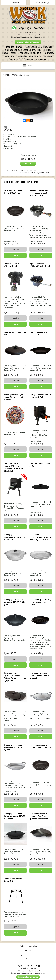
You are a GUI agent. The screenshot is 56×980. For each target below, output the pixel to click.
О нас (28, 959)
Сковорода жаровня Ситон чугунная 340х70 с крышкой (15, 816)
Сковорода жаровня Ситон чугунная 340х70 (40, 746)
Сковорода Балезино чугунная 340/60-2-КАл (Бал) (15, 602)
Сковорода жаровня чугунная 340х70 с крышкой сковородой (39, 816)
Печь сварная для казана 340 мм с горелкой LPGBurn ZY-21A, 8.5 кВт (14, 467)
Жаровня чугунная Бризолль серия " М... (21, 170)
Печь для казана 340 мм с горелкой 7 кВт (40, 396)
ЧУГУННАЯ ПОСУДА (11, 75)
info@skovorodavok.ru (28, 946)
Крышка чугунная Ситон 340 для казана (15, 334)
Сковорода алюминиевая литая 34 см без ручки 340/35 (40, 537)
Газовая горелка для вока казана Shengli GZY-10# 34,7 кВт (39, 193)
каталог (28, 950)
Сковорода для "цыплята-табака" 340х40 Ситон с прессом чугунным (15, 677)
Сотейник (24, 75)
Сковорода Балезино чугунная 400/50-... (34, 173)
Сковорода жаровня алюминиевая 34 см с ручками (14, 747)
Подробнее (15, 249)
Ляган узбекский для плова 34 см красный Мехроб (14, 397)
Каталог (15, 2)
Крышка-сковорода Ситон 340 (38, 334)
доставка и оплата (28, 955)
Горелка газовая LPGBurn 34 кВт (11, 265)
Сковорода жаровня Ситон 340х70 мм (13, 192)
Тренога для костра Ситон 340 (13, 880)
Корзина (43, 2)
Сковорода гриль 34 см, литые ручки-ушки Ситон (40, 602)
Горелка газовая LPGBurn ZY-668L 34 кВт (40, 265)
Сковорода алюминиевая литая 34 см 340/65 (15, 537)
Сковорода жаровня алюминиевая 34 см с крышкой (39, 676)
